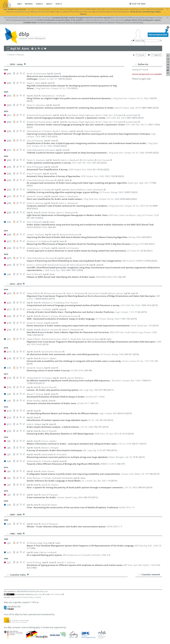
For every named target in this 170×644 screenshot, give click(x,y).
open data (38, 594)
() (53, 88)
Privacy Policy (28, 597)
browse (29, 4)
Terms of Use (16, 597)
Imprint (38, 597)
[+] (140, 574)
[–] (136, 64)
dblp (20, 4)
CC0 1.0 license (56, 594)
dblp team (44, 591)
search (39, 4)
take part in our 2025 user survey (30, 12)
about (49, 4)
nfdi (58, 4)
